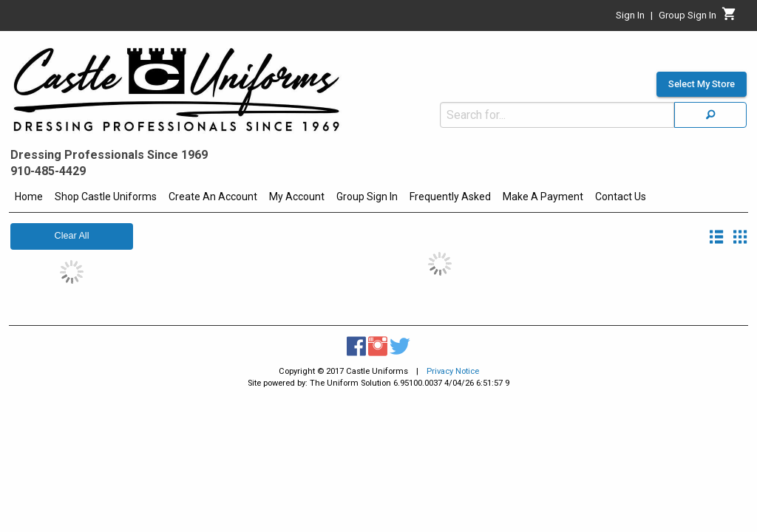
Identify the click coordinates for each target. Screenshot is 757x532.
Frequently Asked (450, 197)
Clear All (72, 236)
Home (29, 197)
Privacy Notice (453, 371)
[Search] (710, 79)
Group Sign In (367, 197)
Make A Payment (543, 197)
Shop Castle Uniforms (106, 197)
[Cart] (729, 18)
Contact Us (621, 197)
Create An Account (213, 197)
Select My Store (702, 49)
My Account (297, 197)
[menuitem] (29, 199)
